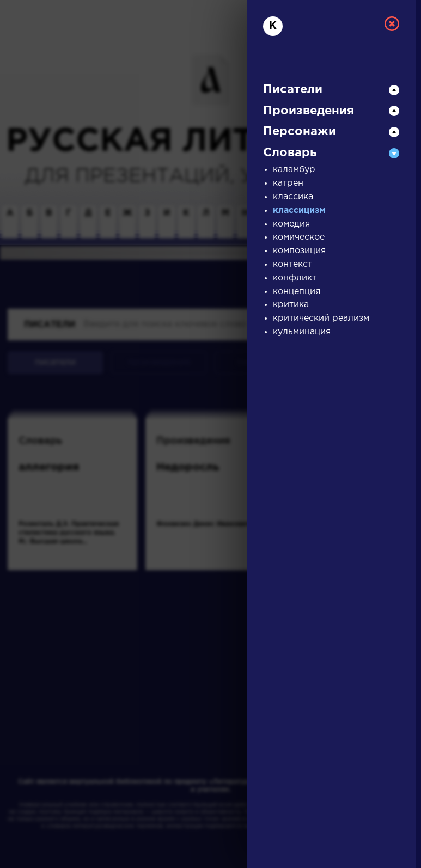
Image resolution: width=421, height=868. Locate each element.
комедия (291, 224)
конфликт (295, 278)
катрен (288, 183)
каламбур (294, 170)
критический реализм (321, 318)
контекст (292, 264)
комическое (299, 237)
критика (291, 305)
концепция (297, 292)
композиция (299, 251)
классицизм (299, 210)
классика (293, 197)
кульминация (302, 332)
